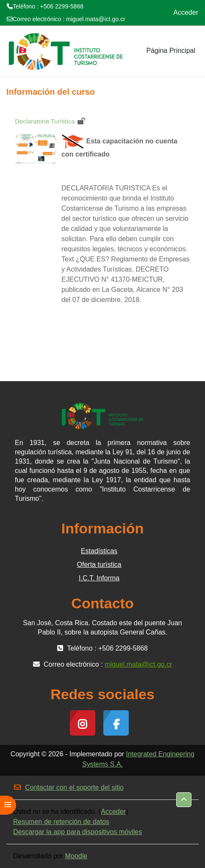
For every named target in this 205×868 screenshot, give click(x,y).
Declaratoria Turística (45, 121)
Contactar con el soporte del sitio (68, 787)
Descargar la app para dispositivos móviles (78, 832)
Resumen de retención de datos (61, 822)
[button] (184, 800)
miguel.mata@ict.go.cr (96, 19)
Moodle (76, 856)
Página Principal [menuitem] (171, 51)
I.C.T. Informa (99, 578)
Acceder (186, 12)
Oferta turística (99, 564)
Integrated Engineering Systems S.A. (138, 759)
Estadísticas (99, 551)
